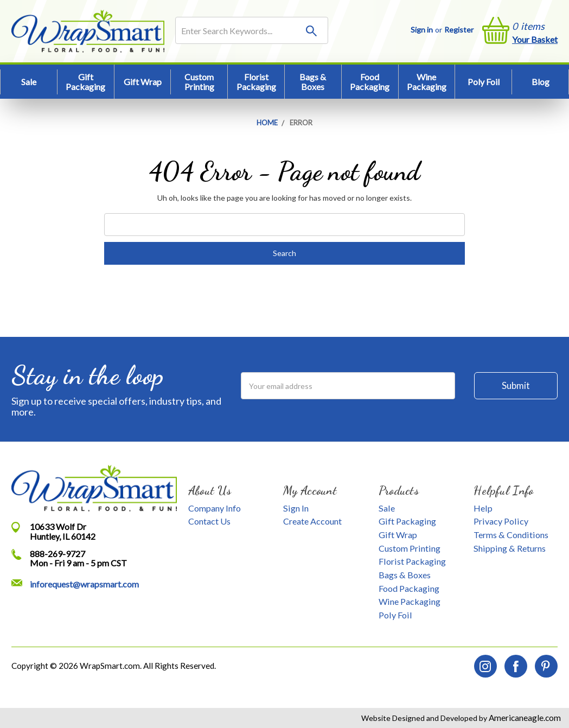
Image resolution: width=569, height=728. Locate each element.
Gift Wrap (143, 82)
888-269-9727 (57, 554)
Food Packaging (370, 82)
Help (483, 508)
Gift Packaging (85, 82)
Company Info (215, 508)
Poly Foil (484, 82)
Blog (541, 82)
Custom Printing (199, 82)
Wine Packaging (427, 82)
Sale (29, 82)
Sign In (296, 508)
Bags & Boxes (313, 82)
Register (459, 30)
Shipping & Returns (510, 548)
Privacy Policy (501, 521)
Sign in (422, 30)
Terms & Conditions (511, 535)
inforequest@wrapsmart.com (84, 584)
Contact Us (209, 521)
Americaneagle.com (524, 718)
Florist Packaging (256, 82)
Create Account (312, 521)
